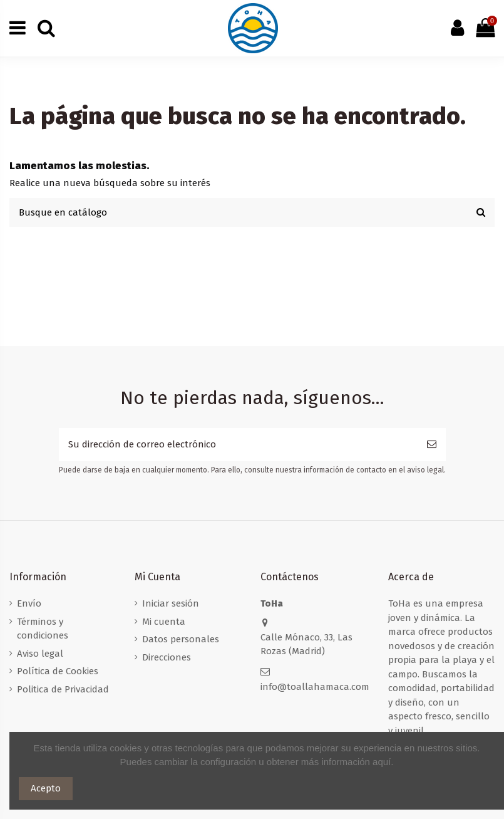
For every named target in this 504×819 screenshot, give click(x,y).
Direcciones (167, 657)
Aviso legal (40, 654)
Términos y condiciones (43, 629)
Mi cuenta (164, 622)
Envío (29, 603)
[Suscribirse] (432, 445)
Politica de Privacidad (63, 689)
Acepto (46, 788)
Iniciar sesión (171, 603)
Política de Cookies (58, 671)
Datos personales (181, 639)
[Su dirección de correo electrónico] (238, 445)
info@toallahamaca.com (315, 687)
